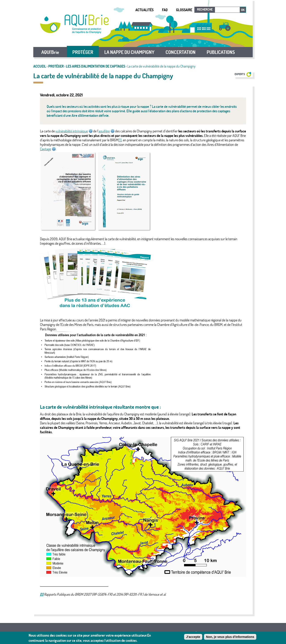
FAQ (165, 10)
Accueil (40, 66)
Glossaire (184, 10)
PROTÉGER (56, 66)
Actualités (144, 10)
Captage (48, 149)
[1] (120, 140)
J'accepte (193, 638)
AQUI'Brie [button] (50, 52)
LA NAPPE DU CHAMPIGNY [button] (129, 52)
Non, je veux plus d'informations (230, 638)
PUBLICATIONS (221, 52)
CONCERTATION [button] (181, 52)
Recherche (205, 9)
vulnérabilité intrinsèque (74, 131)
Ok (243, 10)
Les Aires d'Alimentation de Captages (96, 66)
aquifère (106, 131)
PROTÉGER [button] (83, 52)
